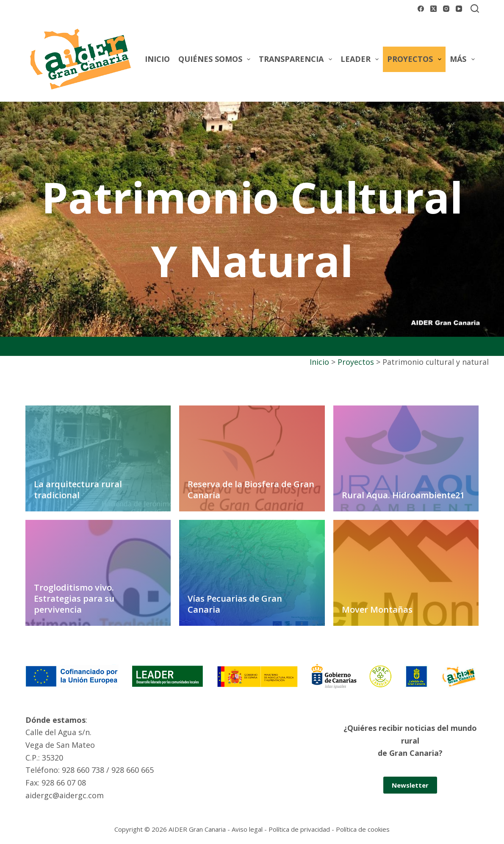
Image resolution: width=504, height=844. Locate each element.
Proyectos (416, 59)
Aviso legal (247, 829)
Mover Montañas (377, 609)
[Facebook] (421, 9)
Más (464, 59)
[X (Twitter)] (433, 9)
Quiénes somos (216, 59)
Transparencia (297, 59)
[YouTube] (459, 9)
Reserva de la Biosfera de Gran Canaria (251, 490)
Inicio (157, 59)
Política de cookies (363, 829)
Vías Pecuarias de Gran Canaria (235, 604)
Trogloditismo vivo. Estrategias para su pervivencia (74, 598)
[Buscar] (475, 8)
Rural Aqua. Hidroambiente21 (403, 495)
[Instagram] (446, 9)
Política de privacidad (299, 829)
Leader (361, 59)
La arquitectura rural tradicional (78, 490)
